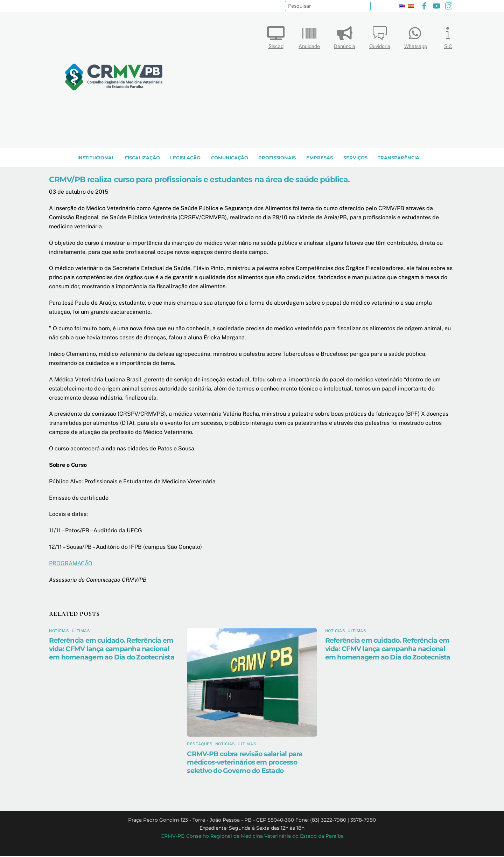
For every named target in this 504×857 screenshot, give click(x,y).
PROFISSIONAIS (277, 159)
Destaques (200, 745)
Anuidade (309, 36)
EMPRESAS (320, 159)
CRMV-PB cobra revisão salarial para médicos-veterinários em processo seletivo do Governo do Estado (245, 763)
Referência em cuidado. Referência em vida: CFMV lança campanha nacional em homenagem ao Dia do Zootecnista (112, 650)
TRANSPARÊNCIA (398, 159)
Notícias (59, 632)
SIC (448, 36)
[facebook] (424, 5)
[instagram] (449, 5)
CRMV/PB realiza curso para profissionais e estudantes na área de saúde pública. (199, 181)
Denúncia (345, 36)
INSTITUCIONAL (96, 159)
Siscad (276, 36)
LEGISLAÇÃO (185, 159)
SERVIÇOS (355, 159)
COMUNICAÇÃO (230, 159)
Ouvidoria (380, 36)
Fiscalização (142, 159)
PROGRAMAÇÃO (71, 564)
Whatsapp (416, 36)
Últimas (81, 632)
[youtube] (436, 5)
